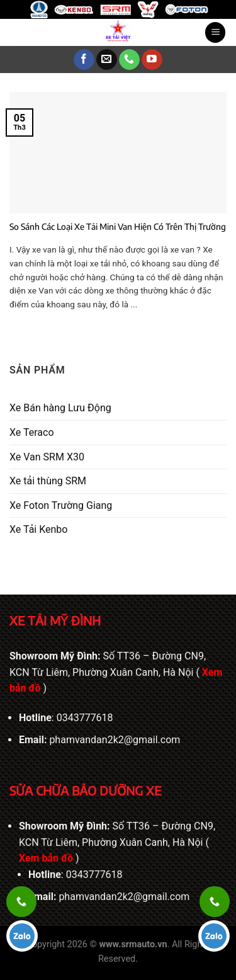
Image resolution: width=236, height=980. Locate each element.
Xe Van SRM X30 (47, 457)
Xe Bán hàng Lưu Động (60, 408)
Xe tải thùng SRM (48, 481)
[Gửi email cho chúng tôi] (107, 60)
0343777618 (85, 718)
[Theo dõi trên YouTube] (152, 60)
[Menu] (215, 32)
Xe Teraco (32, 432)
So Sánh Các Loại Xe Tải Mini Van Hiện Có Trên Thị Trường (118, 226)
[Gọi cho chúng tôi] (129, 60)
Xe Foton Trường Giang (61, 505)
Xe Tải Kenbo (38, 529)
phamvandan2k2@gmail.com (115, 740)
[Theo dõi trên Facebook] (84, 60)
